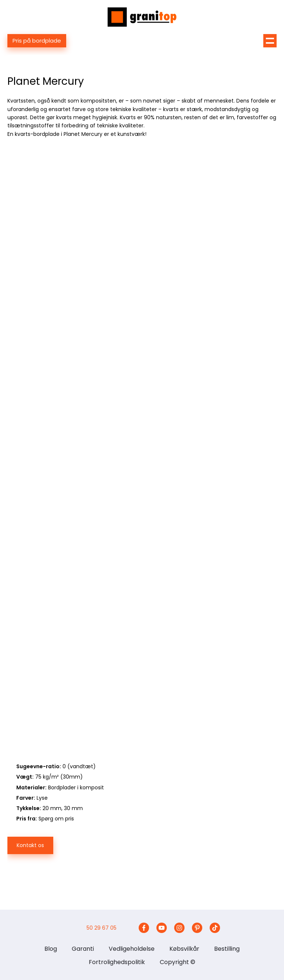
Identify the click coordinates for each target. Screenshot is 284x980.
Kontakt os (30, 845)
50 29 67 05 (102, 928)
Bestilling (227, 949)
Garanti (83, 949)
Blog (51, 949)
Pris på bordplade (37, 41)
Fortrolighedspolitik (117, 962)
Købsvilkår (184, 949)
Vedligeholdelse (132, 949)
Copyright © (177, 962)
